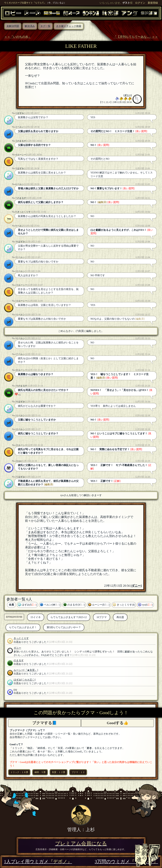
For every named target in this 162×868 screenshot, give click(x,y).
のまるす (22, 141)
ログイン (140, 3)
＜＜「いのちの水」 (18, 37)
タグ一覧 (45, 26)
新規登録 (153, 3)
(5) (92, 230)
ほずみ (21, 113)
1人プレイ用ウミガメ (38, 862)
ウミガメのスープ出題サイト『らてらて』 (25, 3)
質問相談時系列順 (14, 617)
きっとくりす (24, 212)
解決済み (30, 26)
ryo (20, 461)
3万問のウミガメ (126, 862)
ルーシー (22, 155)
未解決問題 (13, 26)
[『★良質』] (31, 670)
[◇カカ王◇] (28, 680)
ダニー (128, 95)
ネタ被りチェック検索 (69, 26)
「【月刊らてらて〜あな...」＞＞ (136, 37)
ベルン (21, 127)
